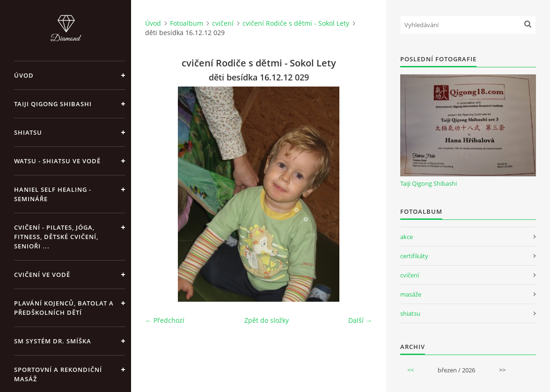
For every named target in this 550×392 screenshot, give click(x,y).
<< (411, 370)
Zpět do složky (267, 320)
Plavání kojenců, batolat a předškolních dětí (64, 308)
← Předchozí (165, 320)
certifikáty (414, 256)
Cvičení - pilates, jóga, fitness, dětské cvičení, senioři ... (56, 237)
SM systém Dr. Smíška (53, 341)
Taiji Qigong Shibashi (53, 104)
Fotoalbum (187, 23)
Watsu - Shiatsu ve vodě (57, 161)
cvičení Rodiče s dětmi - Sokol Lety (296, 23)
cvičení (223, 23)
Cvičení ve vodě (42, 275)
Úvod (24, 75)
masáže (411, 294)
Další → (360, 320)
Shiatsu (28, 132)
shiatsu (410, 313)
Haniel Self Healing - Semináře (53, 194)
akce (407, 237)
